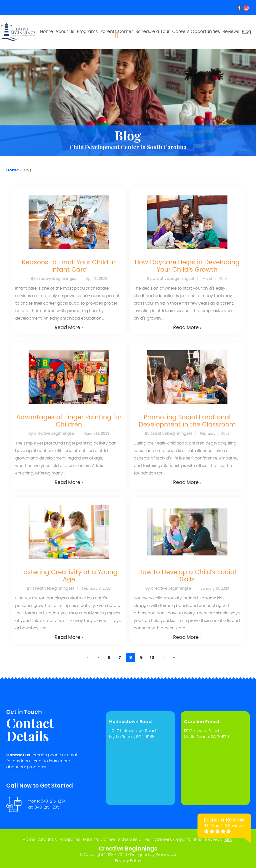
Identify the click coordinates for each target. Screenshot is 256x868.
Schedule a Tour (153, 31)
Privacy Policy (128, 861)
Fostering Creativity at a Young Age (69, 576)
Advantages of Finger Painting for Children (69, 421)
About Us (65, 31)
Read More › (69, 327)
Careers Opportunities (196, 31)
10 (152, 657)
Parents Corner (99, 840)
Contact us (18, 755)
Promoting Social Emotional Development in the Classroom (187, 421)
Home (46, 31)
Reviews (231, 31)
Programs (87, 31)
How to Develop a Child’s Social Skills (187, 576)
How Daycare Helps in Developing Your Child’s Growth (187, 266)
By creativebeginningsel (54, 278)
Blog (246, 31)
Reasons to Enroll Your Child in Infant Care (69, 266)
